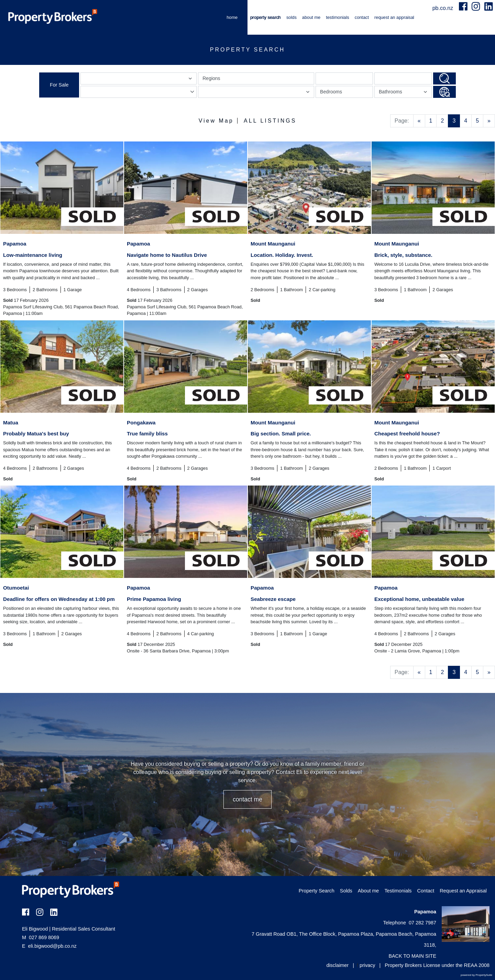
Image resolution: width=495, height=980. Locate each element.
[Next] (489, 121)
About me (311, 17)
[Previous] (419, 121)
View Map (216, 121)
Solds (291, 17)
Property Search (266, 17)
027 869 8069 (41, 937)
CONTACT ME (247, 799)
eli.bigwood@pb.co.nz (52, 946)
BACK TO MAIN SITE (412, 956)
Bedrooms (331, 92)
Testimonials (338, 17)
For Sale (59, 85)
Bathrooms (404, 93)
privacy (367, 965)
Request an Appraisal (394, 17)
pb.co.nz (444, 8)
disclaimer (337, 965)
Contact (362, 17)
